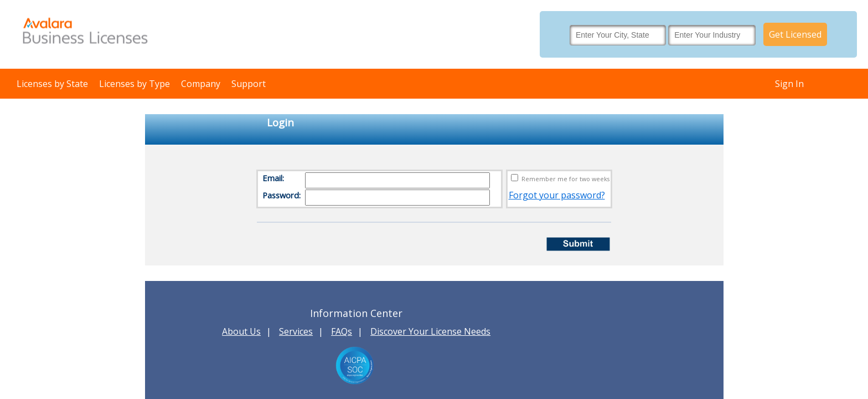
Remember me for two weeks (565, 179)
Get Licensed (795, 34)
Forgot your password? (557, 195)
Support (249, 84)
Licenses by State (52, 84)
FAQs (342, 331)
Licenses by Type (135, 84)
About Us (241, 331)
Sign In (789, 84)
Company (201, 84)
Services (296, 331)
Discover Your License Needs (430, 331)
